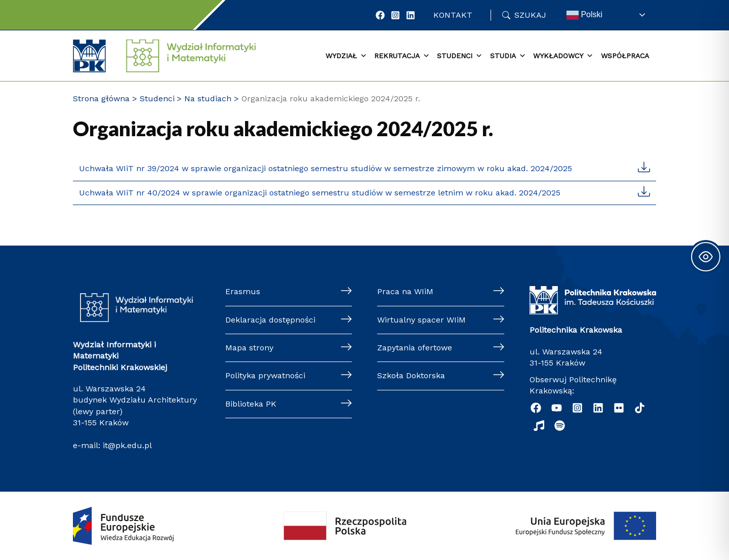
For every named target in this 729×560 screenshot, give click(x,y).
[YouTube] (557, 408)
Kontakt (453, 15)
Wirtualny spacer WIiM (421, 320)
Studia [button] (508, 56)
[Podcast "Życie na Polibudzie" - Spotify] (560, 426)
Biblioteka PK (251, 404)
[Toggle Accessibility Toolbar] (706, 257)
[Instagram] (395, 15)
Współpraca (625, 56)
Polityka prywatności (265, 375)
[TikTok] (640, 408)
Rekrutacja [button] (402, 56)
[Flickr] (619, 408)
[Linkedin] (598, 408)
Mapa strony (249, 348)
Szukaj (530, 15)
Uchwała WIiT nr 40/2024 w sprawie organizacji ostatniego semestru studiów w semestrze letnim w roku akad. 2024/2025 (320, 193)
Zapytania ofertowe (415, 348)
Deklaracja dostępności (270, 320)
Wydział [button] (346, 56)
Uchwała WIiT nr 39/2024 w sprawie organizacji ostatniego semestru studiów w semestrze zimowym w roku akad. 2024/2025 (326, 168)
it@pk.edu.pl (127, 445)
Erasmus (243, 291)
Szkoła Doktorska (411, 375)
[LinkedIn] (411, 15)
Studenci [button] (460, 56)
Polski (584, 15)
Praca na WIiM (405, 291)
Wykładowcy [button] (563, 56)
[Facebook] (380, 15)
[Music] (539, 426)
